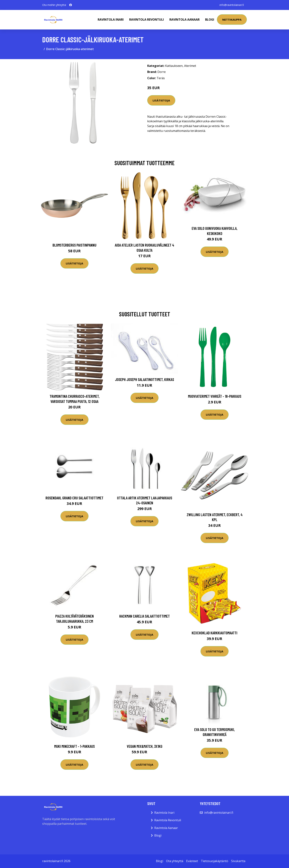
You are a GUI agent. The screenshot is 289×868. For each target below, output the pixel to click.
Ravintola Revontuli (147, 20)
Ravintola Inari (111, 20)
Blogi (210, 20)
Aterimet (190, 66)
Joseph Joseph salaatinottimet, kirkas (144, 379)
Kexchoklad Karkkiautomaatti (215, 633)
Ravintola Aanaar (184, 20)
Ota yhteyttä (175, 861)
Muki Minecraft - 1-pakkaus (74, 746)
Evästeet (192, 861)
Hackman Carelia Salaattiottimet (144, 616)
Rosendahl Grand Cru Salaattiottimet (74, 498)
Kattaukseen (174, 66)
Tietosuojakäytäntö (215, 861)
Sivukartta (238, 861)
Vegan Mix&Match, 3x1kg (145, 746)
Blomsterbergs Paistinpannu (74, 245)
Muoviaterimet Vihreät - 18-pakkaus (215, 396)
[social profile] (71, 5)
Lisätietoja (161, 100)
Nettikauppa (232, 20)
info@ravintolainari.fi (232, 5)
